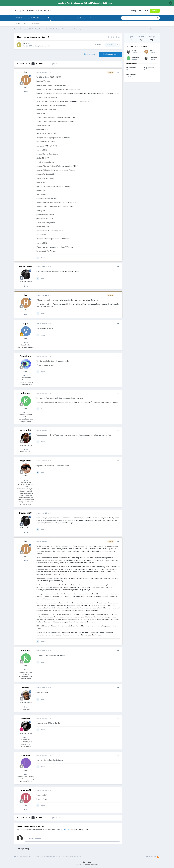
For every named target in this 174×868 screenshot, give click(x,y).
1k (26, 775)
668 (26, 450)
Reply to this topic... (35, 838)
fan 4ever (25, 718)
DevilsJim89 (25, 267)
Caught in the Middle (42, 46)
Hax (25, 72)
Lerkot (28, 44)
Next (41, 64)
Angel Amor (25, 461)
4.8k (26, 707)
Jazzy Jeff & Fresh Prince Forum (33, 11)
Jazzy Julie (136, 51)
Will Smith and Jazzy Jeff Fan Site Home (30, 18)
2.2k (26, 412)
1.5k (26, 480)
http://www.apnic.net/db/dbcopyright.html (74, 101)
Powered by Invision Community (87, 865)
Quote (43, 258)
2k (26, 343)
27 (26, 91)
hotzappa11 (25, 790)
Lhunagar (25, 755)
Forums (17, 24)
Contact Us (87, 862)
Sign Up (155, 11)
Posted (44, 72)
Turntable (153, 57)
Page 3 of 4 (55, 64)
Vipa (25, 323)
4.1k (26, 286)
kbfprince (25, 393)
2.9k (26, 375)
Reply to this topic (110, 54)
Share (98, 45)
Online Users (36, 24)
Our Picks (61, 18)
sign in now (65, 829)
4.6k (26, 737)
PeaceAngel (25, 356)
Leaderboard (82, 18)
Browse (51, 19)
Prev (22, 64)
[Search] (132, 18)
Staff (26, 24)
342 (26, 809)
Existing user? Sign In (139, 11)
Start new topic (90, 54)
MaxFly (25, 688)
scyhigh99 (25, 430)
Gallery (93, 18)
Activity (71, 18)
